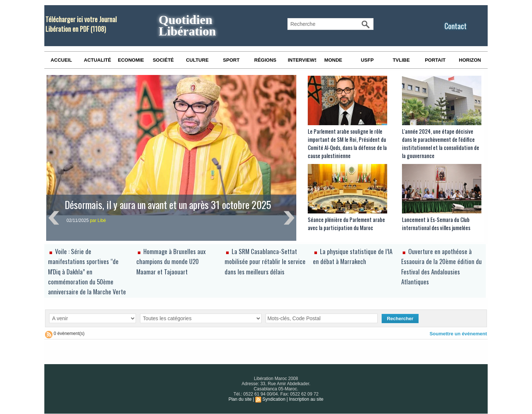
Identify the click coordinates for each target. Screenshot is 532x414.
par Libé (98, 220)
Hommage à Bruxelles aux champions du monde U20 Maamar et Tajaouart (171, 261)
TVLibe (401, 60)
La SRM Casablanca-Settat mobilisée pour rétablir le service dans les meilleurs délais (265, 261)
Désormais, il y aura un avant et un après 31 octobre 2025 (168, 205)
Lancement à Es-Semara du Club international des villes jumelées (436, 223)
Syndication (274, 399)
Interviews (302, 60)
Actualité (98, 60)
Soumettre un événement (458, 334)
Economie (131, 60)
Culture (197, 60)
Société (163, 60)
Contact (456, 26)
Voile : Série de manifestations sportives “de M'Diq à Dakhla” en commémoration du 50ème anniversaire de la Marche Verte (87, 271)
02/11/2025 (78, 220)
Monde (333, 60)
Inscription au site (306, 399)
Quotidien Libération (187, 25)
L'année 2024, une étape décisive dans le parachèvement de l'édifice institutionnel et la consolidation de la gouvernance (441, 143)
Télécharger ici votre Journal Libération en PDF (81, 24)
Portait (435, 60)
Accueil (61, 60)
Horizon (470, 60)
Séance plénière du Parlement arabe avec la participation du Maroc (346, 223)
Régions (265, 60)
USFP (367, 60)
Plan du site (240, 399)
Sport (231, 60)
